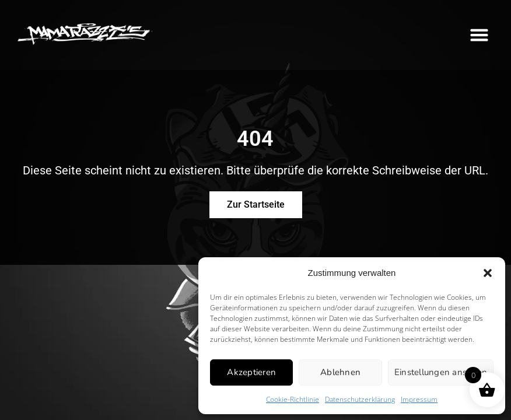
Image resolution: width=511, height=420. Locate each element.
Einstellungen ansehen (441, 372)
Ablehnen (340, 372)
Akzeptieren (251, 372)
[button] (488, 273)
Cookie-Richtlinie (293, 399)
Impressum (419, 399)
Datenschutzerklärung (360, 399)
